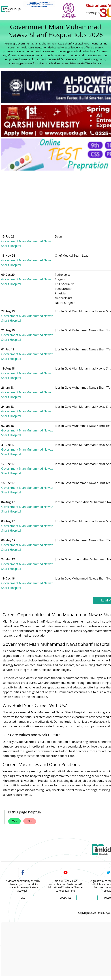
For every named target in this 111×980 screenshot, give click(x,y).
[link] (39, 4)
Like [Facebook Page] (23, 898)
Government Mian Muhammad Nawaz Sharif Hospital (34, 241)
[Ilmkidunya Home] (11, 9)
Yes (14, 821)
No (30, 821)
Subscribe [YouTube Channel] (66, 898)
